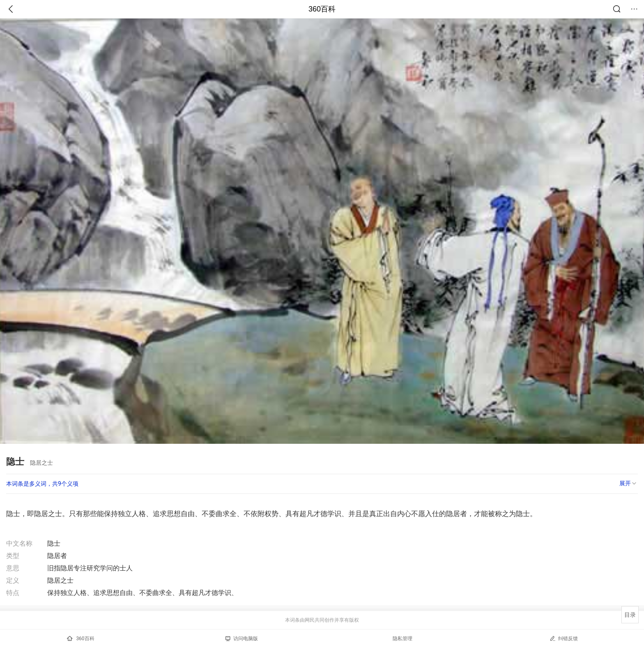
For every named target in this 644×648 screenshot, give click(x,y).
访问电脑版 (242, 639)
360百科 (322, 9)
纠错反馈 (564, 638)
